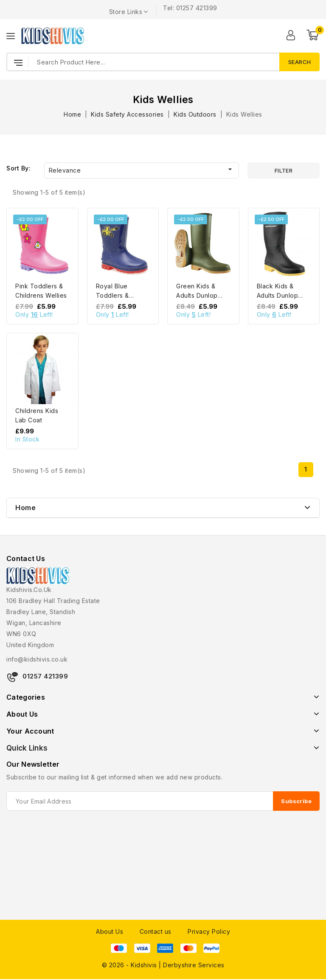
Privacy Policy (209, 931)
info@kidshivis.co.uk (37, 659)
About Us (110, 931)
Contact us (156, 931)
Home (25, 508)
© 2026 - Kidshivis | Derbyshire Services (163, 965)
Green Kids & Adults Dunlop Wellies (197, 295)
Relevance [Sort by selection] (142, 169)
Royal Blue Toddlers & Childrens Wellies (122, 295)
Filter (284, 170)
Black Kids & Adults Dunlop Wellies (278, 295)
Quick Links (27, 748)
